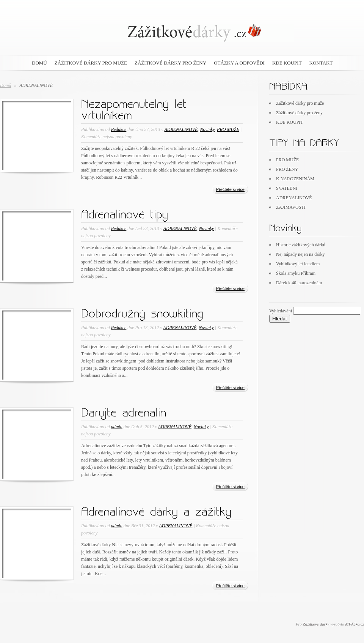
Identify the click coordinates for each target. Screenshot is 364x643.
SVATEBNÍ (287, 188)
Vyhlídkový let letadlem (298, 264)
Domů (5, 85)
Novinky (207, 129)
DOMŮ (39, 63)
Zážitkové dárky (316, 624)
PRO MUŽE (228, 129)
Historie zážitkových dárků (301, 245)
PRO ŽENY (287, 169)
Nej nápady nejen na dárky (300, 254)
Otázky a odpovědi (239, 63)
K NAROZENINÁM (295, 179)
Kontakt (321, 63)
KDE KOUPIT (287, 63)
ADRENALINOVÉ (181, 129)
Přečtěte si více (230, 189)
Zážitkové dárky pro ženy (170, 63)
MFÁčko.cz (355, 624)
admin (117, 427)
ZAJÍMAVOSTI (291, 207)
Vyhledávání (281, 311)
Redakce (119, 129)
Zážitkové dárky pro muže (91, 63)
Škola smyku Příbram (296, 273)
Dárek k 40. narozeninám (299, 283)
